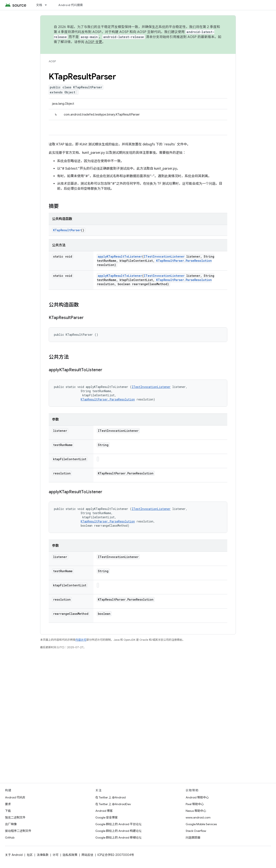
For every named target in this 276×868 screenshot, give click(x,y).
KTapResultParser (67, 230)
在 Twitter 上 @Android (111, 797)
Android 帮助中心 (197, 797)
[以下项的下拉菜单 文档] (48, 5)
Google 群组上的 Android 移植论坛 (118, 837)
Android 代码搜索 (71, 5)
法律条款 (43, 855)
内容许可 (81, 640)
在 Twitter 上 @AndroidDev (113, 804)
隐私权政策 (70, 855)
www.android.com (198, 817)
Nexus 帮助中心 (196, 811)
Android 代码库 (15, 797)
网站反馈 (87, 855)
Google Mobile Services (201, 824)
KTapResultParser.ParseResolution (184, 261)
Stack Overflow (196, 831)
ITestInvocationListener (164, 256)
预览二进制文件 (15, 817)
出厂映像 (11, 824)
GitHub (10, 837)
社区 (30, 855)
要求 (8, 804)
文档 (39, 5)
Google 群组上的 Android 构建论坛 (118, 831)
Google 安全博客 (107, 817)
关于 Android (14, 855)
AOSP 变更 (94, 42)
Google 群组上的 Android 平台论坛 (118, 824)
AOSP (52, 61)
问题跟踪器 (193, 837)
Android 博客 (104, 811)
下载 (8, 811)
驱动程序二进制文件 (18, 831)
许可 (56, 855)
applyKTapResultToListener (120, 256)
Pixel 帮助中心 (195, 804)
